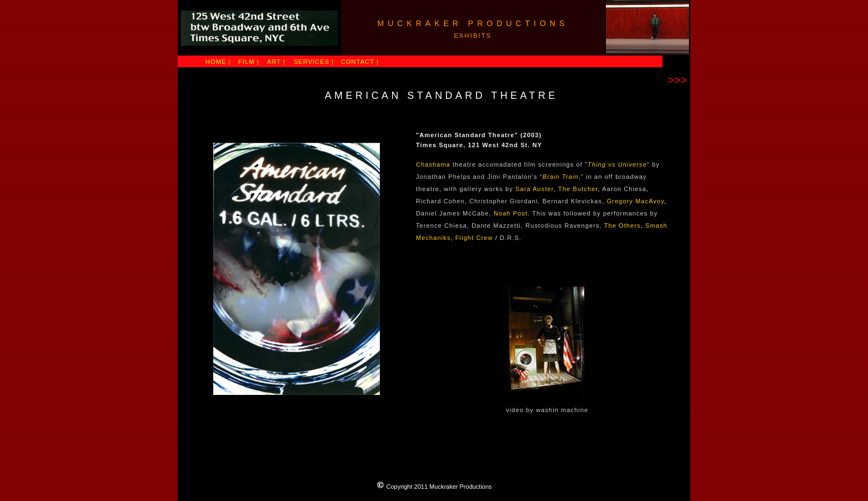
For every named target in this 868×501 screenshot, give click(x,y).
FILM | (249, 62)
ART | (276, 62)
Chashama (433, 164)
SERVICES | (314, 62)
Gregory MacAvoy (635, 201)
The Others (623, 226)
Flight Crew (474, 238)
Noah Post (511, 213)
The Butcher (578, 189)
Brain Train (561, 177)
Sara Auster (535, 189)
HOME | (218, 62)
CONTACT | (360, 62)
